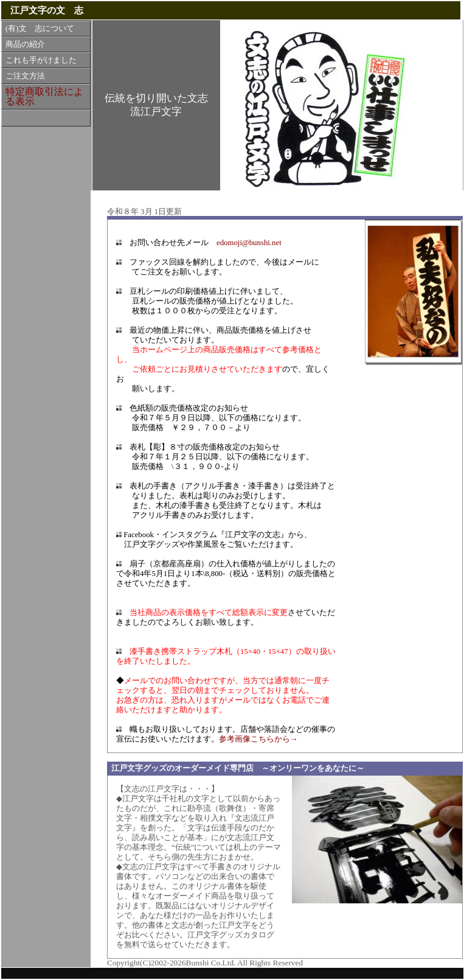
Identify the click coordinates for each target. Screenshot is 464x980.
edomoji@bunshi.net (249, 243)
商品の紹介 (25, 44)
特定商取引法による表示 (44, 96)
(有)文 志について (40, 29)
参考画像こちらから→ (258, 739)
